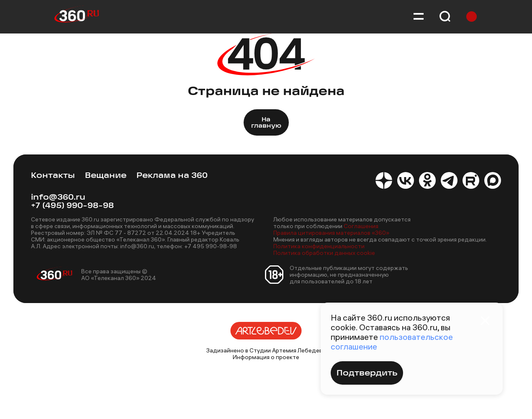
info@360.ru (58, 198)
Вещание (106, 176)
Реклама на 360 (172, 176)
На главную (266, 123)
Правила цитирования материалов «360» (331, 233)
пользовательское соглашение (392, 342)
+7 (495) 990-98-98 (72, 206)
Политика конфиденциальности (319, 246)
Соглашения (361, 226)
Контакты (53, 176)
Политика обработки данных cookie (324, 253)
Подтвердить (367, 374)
